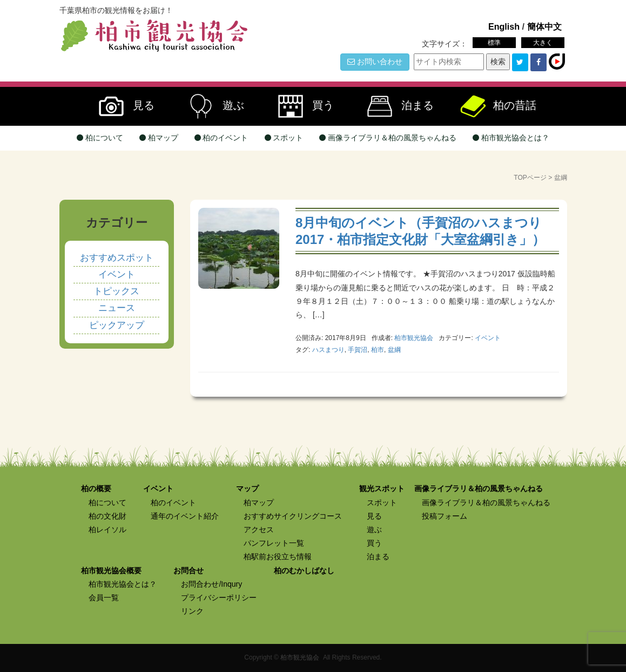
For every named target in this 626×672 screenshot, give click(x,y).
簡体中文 (544, 26)
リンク (192, 611)
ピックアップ (117, 325)
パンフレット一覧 (274, 543)
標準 (494, 43)
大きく (543, 43)
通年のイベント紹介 (185, 516)
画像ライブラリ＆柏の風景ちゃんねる (388, 138)
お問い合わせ (375, 62)
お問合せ (189, 571)
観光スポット (382, 488)
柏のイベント (221, 138)
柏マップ (159, 138)
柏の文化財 (107, 516)
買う (301, 106)
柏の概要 (96, 488)
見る (122, 106)
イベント (488, 338)
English (504, 26)
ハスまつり (328, 350)
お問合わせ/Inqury (211, 584)
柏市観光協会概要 (111, 571)
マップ (247, 488)
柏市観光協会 (300, 657)
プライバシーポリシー (219, 598)
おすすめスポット (117, 258)
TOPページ (530, 178)
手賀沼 (358, 350)
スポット (284, 138)
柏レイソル (107, 530)
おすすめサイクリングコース (293, 516)
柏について (100, 138)
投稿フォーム (445, 516)
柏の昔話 (497, 106)
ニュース (117, 308)
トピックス (116, 291)
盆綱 (394, 350)
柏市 (378, 350)
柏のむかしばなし (304, 571)
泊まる (396, 106)
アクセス (259, 530)
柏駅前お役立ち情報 (278, 556)
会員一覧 (104, 598)
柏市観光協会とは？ (511, 138)
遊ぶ (212, 106)
